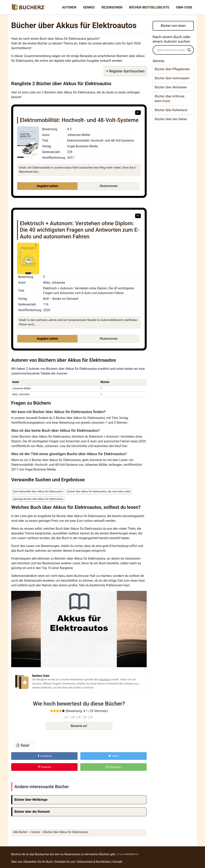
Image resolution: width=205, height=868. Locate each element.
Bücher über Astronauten (172, 78)
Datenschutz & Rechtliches (94, 862)
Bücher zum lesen (173, 26)
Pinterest (44, 767)
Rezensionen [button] (109, 186)
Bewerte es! (79, 726)
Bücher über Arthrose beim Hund (170, 99)
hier (125, 446)
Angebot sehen (47, 186)
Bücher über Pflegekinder (172, 69)
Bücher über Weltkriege (31, 800)
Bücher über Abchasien (171, 87)
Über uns (17, 862)
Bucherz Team (41, 675)
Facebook (44, 756)
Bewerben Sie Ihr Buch (38, 862)
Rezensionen (112, 7)
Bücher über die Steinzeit (32, 812)
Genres (89, 7)
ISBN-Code (184, 7)
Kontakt (118, 862)
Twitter (113, 756)
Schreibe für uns (65, 862)
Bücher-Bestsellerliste (149, 7)
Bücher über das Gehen (171, 119)
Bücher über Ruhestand (171, 110)
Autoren (69, 7)
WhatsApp (113, 767)
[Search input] (171, 50)
